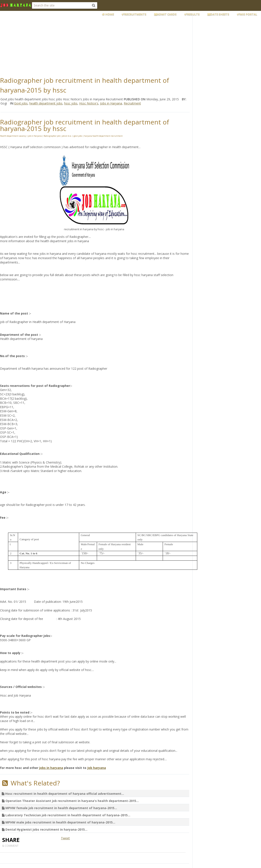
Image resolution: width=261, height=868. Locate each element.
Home (108, 14)
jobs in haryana (51, 768)
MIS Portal (247, 14)
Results (192, 14)
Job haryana (97, 768)
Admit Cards (165, 14)
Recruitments (134, 14)
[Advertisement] (105, 42)
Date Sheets (218, 14)
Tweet (65, 838)
